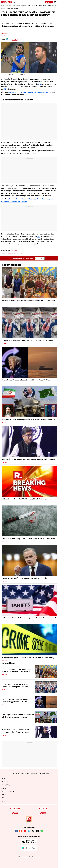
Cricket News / (15, 5)
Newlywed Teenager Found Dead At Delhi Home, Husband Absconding (28, 658)
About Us (4, 778)
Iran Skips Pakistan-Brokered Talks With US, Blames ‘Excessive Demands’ (29, 420)
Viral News (5, 343)
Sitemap (4, 788)
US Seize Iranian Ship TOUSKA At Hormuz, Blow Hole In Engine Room (27, 499)
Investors (4, 795)
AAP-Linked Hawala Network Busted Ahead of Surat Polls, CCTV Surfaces (29, 301)
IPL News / (23, 5)
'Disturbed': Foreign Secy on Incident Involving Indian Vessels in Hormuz (29, 459)
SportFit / (8, 5)
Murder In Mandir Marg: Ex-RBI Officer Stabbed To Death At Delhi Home (28, 539)
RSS (3, 798)
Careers (4, 801)
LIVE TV (49, 2)
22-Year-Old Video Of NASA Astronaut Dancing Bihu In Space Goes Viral (28, 340)
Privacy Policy (6, 785)
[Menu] (55, 2)
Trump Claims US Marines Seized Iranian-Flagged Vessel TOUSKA (26, 380)
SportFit (3, 36)
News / (3, 5)
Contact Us (5, 782)
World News (5, 383)
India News (5, 304)
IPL (39, 84)
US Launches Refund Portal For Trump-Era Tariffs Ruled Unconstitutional (29, 618)
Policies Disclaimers (8, 791)
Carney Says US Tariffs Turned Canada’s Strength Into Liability (25, 578)
